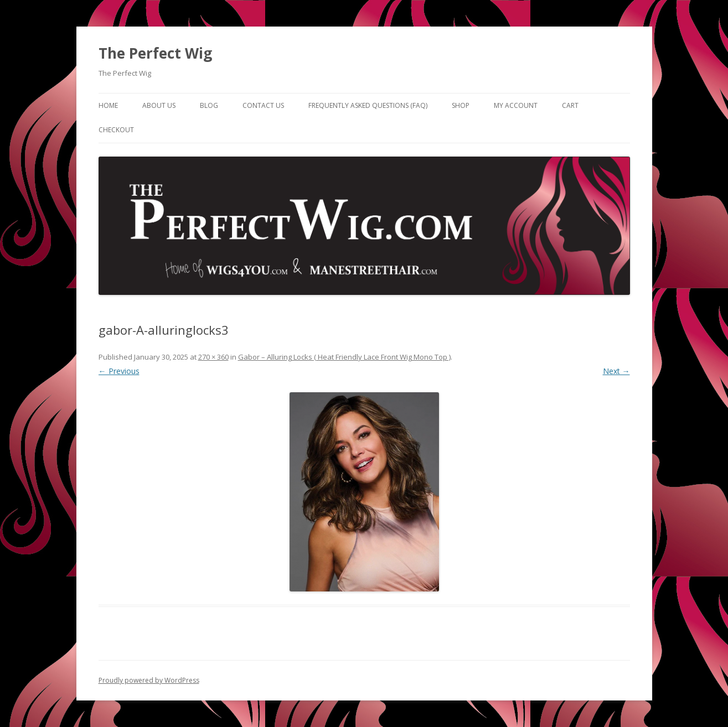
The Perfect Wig (155, 53)
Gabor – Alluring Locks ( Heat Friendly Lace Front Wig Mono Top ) (344, 357)
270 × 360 (213, 357)
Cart (570, 105)
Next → (616, 371)
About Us (159, 105)
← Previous (119, 371)
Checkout (116, 130)
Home (108, 105)
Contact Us (263, 105)
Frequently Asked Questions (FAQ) (368, 105)
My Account (516, 105)
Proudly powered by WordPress (149, 680)
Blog (209, 105)
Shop (461, 105)
